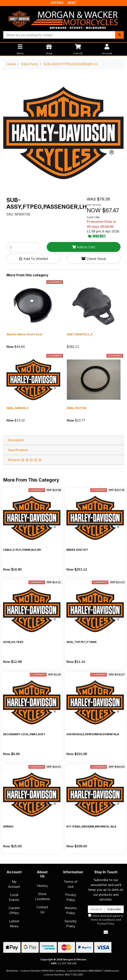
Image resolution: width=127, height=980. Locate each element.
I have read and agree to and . (106, 920)
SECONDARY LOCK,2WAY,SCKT (24, 734)
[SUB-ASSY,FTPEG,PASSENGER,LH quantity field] (23, 247)
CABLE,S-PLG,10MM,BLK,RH (22, 550)
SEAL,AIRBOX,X (17, 408)
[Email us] (106, 932)
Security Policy (71, 924)
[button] (33, 259)
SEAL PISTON (77, 408)
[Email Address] (96, 909)
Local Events (14, 897)
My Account (14, 884)
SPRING (8, 826)
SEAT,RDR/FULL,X (80, 334)
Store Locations (42, 896)
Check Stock (94, 259)
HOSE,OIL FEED (13, 642)
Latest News (14, 924)
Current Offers (14, 910)
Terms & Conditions (103, 920)
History (42, 886)
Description (16, 440)
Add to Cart (84, 247)
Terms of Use (71, 884)
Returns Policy (71, 910)
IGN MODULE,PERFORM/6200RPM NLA (93, 734)
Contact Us (42, 910)
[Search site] (119, 35)
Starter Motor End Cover (25, 334)
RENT (72, 3)
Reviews (25, 460)
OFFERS (57, 3)
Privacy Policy (71, 897)
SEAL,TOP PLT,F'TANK (82, 642)
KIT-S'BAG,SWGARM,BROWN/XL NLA (91, 826)
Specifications (18, 450)
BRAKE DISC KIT (77, 550)
